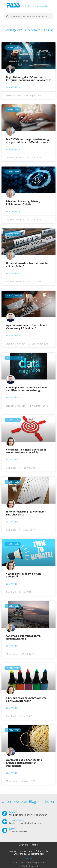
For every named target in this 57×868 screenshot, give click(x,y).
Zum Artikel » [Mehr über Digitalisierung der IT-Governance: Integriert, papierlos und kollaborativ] (13, 87)
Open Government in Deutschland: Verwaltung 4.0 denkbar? (27, 327)
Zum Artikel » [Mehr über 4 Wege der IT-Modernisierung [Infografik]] (13, 584)
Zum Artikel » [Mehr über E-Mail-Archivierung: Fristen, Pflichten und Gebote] (13, 211)
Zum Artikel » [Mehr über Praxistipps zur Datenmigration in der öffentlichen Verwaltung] (13, 398)
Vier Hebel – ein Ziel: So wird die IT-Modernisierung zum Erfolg (26, 451)
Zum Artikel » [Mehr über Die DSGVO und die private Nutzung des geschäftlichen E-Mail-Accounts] (13, 149)
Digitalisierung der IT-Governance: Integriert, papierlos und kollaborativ (28, 79)
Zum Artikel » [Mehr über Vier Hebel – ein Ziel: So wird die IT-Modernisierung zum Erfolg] (13, 460)
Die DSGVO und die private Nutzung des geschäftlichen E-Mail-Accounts (27, 141)
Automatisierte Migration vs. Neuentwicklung (23, 637)
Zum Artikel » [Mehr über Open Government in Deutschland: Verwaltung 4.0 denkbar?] (13, 336)
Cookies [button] (29, 859)
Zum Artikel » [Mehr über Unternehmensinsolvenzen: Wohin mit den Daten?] (13, 274)
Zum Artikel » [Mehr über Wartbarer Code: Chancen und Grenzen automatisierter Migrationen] (13, 773)
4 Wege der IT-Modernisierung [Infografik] (24, 575)
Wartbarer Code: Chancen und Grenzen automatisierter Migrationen (24, 763)
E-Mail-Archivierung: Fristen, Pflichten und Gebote (23, 203)
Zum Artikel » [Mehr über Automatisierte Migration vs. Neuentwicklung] (13, 646)
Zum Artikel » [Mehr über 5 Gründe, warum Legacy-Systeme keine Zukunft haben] (13, 708)
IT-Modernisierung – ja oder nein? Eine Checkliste (26, 513)
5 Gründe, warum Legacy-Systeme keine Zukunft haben (26, 699)
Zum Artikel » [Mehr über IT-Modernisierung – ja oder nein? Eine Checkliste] (13, 522)
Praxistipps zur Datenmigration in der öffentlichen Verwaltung (26, 389)
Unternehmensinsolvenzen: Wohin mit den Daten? (27, 265)
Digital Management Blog (36, 6)
